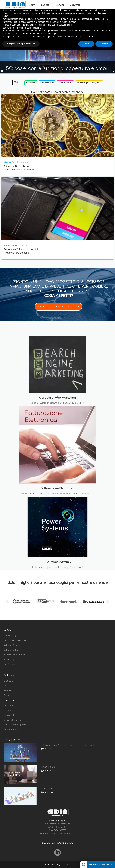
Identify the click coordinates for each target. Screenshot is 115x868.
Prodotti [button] (45, 5)
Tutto (17, 83)
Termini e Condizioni (13, 720)
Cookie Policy (10, 715)
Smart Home (48, 767)
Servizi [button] (60, 5)
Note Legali (9, 706)
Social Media (65, 83)
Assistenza (8, 690)
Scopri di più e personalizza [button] (21, 44)
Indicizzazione (10, 664)
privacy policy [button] (53, 34)
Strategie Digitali (11, 636)
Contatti (75, 5)
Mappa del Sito (11, 730)
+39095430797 (69, 834)
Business (31, 83)
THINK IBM (47, 789)
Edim (32, 5)
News (6, 686)
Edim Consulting (53, 865)
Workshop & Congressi (89, 83)
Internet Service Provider (15, 641)
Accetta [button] (104, 44)
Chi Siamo (8, 681)
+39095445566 (50, 834)
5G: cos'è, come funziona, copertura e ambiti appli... (68, 745)
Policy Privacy (10, 710)
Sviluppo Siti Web (12, 645)
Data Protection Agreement (16, 725)
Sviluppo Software (12, 650)
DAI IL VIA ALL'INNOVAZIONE (58, 307)
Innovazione (47, 83)
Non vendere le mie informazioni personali (22, 28)
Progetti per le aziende (14, 655)
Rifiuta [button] (86, 44)
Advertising (9, 660)
